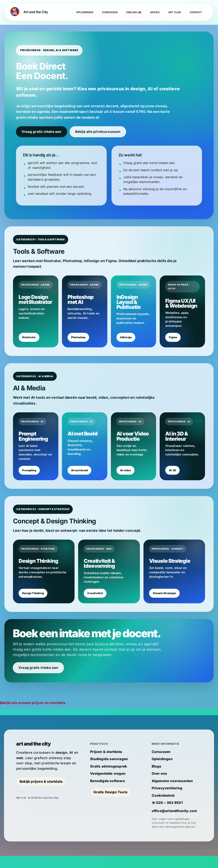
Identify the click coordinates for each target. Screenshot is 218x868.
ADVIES (155, 12)
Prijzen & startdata (106, 764)
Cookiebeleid (163, 808)
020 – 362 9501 (169, 815)
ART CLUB (175, 12)
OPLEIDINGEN (85, 12)
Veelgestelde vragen (108, 786)
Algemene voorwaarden (172, 793)
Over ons (159, 786)
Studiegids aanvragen (109, 771)
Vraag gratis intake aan (42, 132)
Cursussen (161, 764)
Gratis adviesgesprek (109, 779)
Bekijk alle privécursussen (98, 132)
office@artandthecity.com (174, 823)
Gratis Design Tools (110, 804)
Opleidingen (162, 771)
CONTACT (196, 12)
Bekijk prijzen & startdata (41, 794)
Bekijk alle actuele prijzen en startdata (33, 715)
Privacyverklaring (167, 800)
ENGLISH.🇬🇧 (134, 12)
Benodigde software (108, 793)
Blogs (157, 779)
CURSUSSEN (110, 12)
